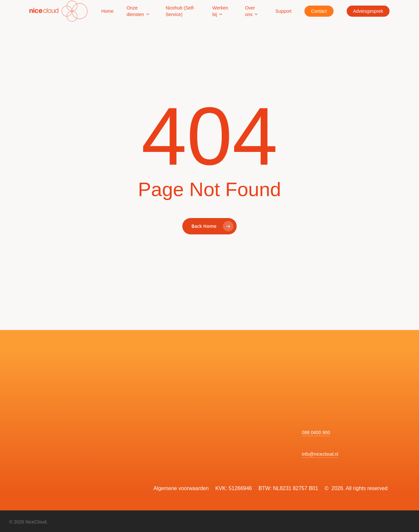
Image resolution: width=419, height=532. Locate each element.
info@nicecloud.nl (320, 454)
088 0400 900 (316, 432)
